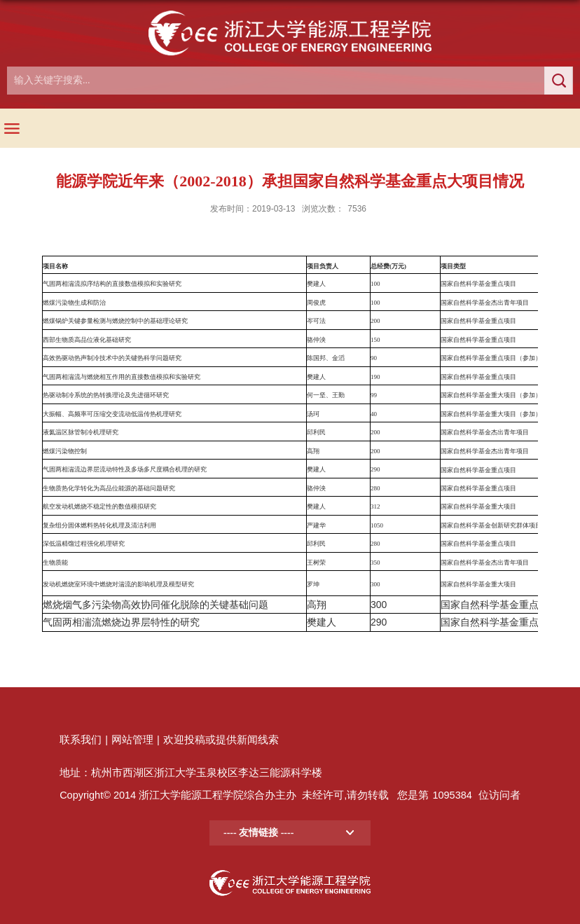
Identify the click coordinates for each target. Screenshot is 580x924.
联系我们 (81, 740)
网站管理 (132, 740)
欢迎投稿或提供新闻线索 (221, 740)
